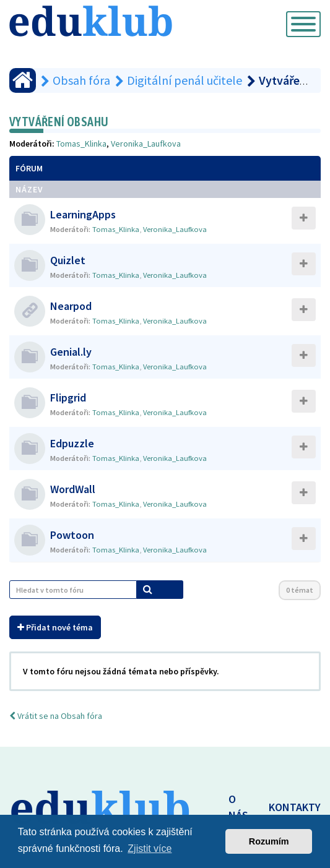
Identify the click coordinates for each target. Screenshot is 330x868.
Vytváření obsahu (59, 122)
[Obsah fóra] (23, 80)
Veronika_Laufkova (146, 144)
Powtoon (72, 535)
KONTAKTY (295, 807)
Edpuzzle (72, 443)
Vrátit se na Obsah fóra (56, 716)
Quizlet (68, 260)
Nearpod (71, 306)
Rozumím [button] (269, 841)
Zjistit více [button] (150, 849)
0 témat (300, 590)
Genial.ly (71, 352)
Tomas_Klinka (81, 144)
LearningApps (83, 214)
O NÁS (238, 807)
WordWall (73, 489)
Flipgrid (68, 397)
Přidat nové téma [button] (55, 627)
